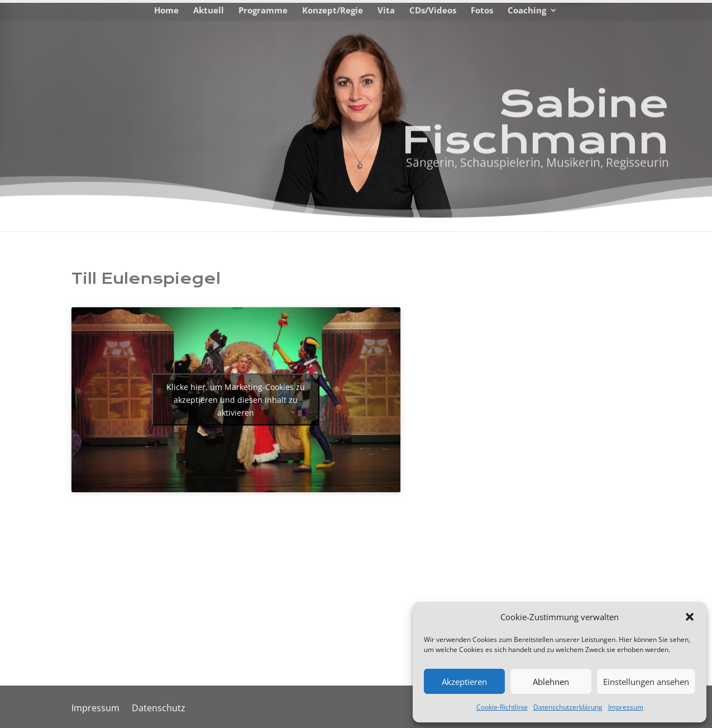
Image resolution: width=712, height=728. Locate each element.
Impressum (626, 707)
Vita (386, 11)
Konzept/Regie (333, 11)
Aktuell (209, 11)
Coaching (527, 11)
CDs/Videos (433, 11)
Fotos (482, 11)
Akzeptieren (464, 682)
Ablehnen (551, 682)
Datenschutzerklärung (568, 707)
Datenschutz (159, 709)
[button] (690, 617)
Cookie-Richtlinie (502, 707)
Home (166, 11)
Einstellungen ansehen (646, 682)
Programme (263, 11)
